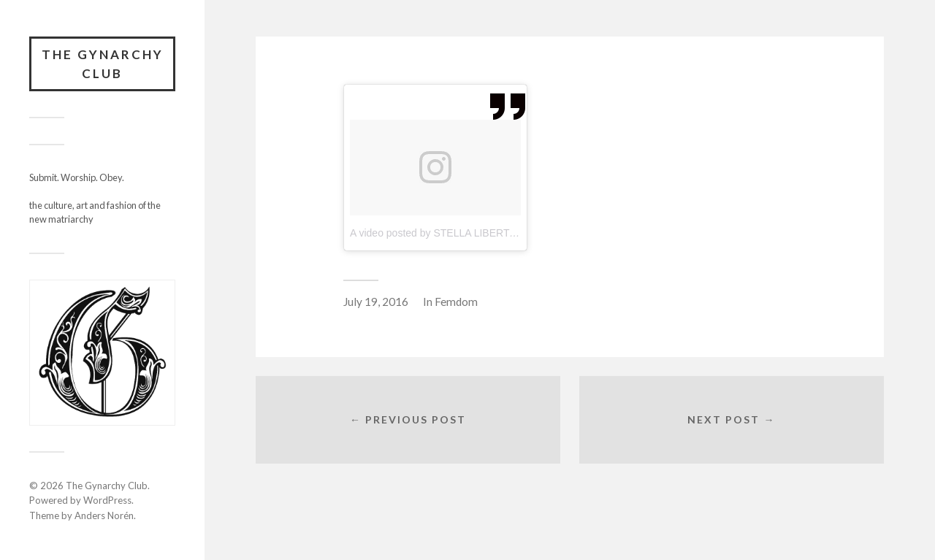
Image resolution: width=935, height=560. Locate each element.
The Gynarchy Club (103, 64)
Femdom (456, 302)
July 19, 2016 (376, 302)
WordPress (107, 500)
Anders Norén (104, 515)
